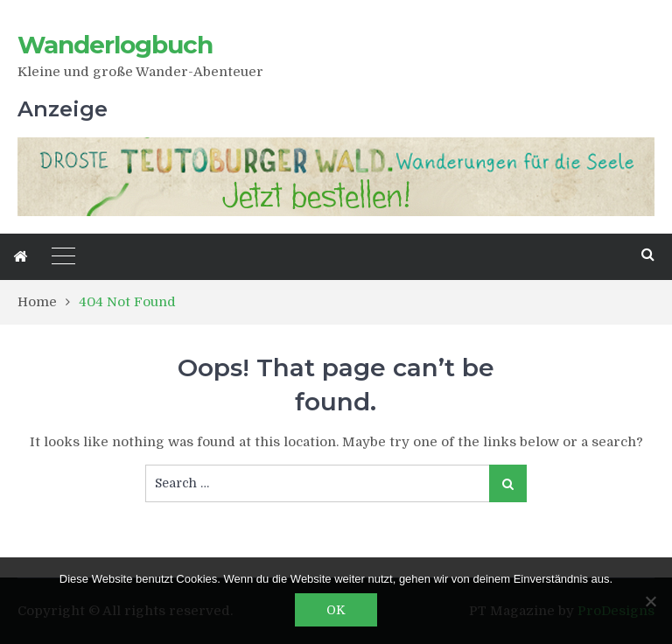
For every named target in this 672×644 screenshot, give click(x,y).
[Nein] (650, 601)
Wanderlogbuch (115, 45)
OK (336, 610)
